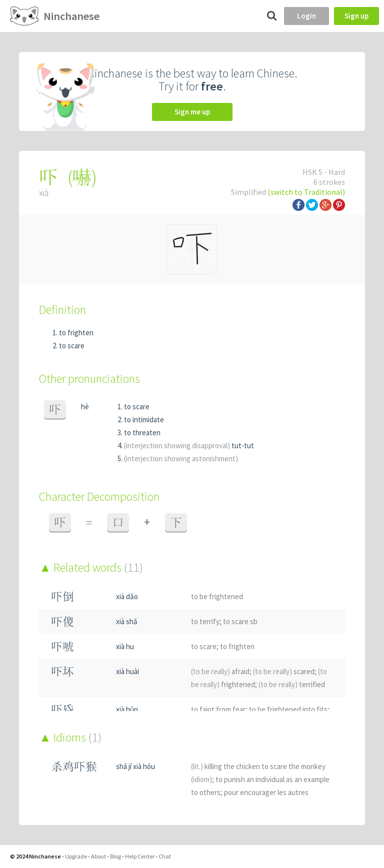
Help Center (140, 856)
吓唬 (62, 646)
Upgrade (76, 856)
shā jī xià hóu (135, 766)
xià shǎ (127, 621)
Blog (115, 856)
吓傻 (62, 621)
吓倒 (62, 596)
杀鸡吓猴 (74, 766)
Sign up (356, 16)
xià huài (127, 671)
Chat (165, 856)
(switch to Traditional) (306, 192)
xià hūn (127, 709)
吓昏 (62, 709)
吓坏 (62, 671)
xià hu (125, 646)
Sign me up (192, 112)
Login (306, 16)
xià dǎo (127, 596)
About (98, 856)
